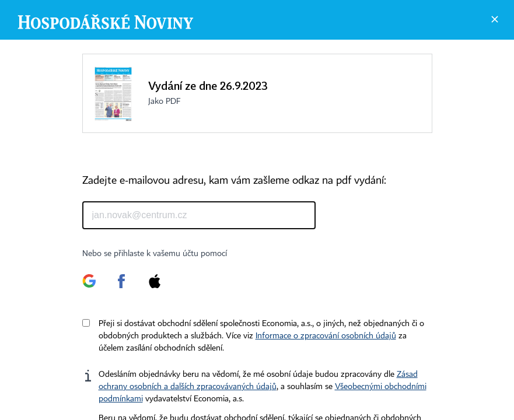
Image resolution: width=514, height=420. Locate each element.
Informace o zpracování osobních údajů (326, 336)
